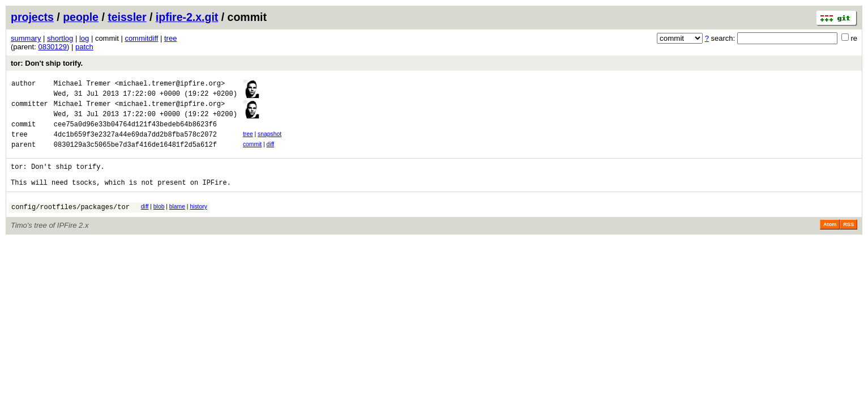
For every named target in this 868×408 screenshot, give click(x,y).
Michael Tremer (82, 85)
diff (271, 154)
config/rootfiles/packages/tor (70, 225)
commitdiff (141, 38)
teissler (127, 17)
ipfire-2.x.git (187, 17)
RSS (848, 243)
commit (252, 154)
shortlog (60, 38)
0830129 (52, 47)
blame (177, 224)
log (84, 38)
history (198, 224)
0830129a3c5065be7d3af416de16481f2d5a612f (135, 156)
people (81, 17)
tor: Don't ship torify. (47, 63)
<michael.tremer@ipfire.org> (170, 85)
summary (26, 38)
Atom (830, 243)
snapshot (270, 143)
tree (170, 38)
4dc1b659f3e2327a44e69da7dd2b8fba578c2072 (135, 144)
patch (84, 47)
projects (32, 17)
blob (159, 224)
